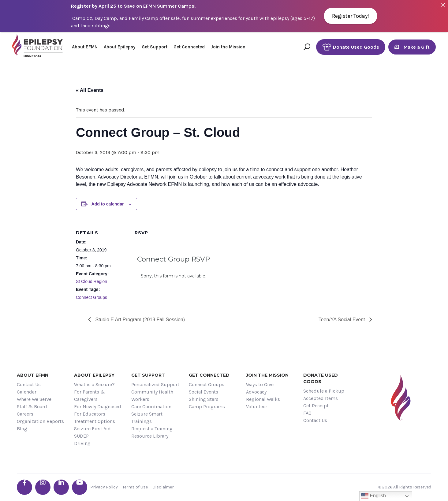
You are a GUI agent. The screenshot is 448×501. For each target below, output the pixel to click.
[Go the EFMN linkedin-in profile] (61, 487)
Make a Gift (412, 47)
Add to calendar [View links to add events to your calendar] (108, 204)
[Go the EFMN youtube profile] (80, 487)
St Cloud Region (91, 281)
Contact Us (29, 384)
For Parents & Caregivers (90, 396)
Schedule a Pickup (324, 391)
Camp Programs (207, 407)
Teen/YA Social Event (342, 320)
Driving (82, 443)
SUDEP (81, 436)
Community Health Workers (152, 396)
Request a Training (152, 429)
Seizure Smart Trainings (147, 418)
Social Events (203, 392)
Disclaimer (163, 487)
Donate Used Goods (351, 47)
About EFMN (85, 47)
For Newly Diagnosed (98, 407)
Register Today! (351, 16)
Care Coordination (151, 407)
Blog (22, 429)
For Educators (90, 414)
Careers (25, 414)
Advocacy (256, 392)
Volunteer (257, 407)
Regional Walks (263, 399)
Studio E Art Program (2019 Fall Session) (139, 320)
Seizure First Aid (92, 429)
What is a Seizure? (94, 384)
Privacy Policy (104, 487)
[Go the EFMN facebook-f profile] (24, 487)
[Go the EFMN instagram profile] (43, 487)
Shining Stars (204, 399)
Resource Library (150, 436)
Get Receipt (316, 406)
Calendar (27, 392)
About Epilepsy (120, 47)
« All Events (90, 90)
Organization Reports (40, 421)
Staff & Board (32, 407)
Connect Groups (91, 297)
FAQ (307, 413)
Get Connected (189, 47)
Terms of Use (135, 487)
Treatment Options (95, 421)
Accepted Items (321, 398)
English (373, 496)
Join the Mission (228, 47)
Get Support (155, 47)
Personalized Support (155, 384)
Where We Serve (34, 399)
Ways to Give (260, 384)
